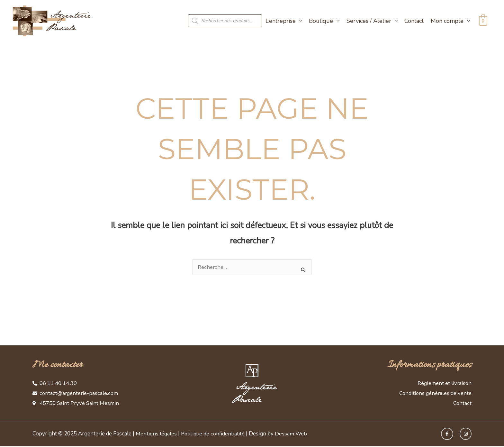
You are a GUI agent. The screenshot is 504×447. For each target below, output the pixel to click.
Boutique (320, 21)
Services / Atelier (367, 21)
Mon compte (446, 21)
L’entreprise (279, 21)
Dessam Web (293, 434)
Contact (413, 21)
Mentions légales (157, 434)
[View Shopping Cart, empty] (482, 21)
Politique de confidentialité (214, 434)
